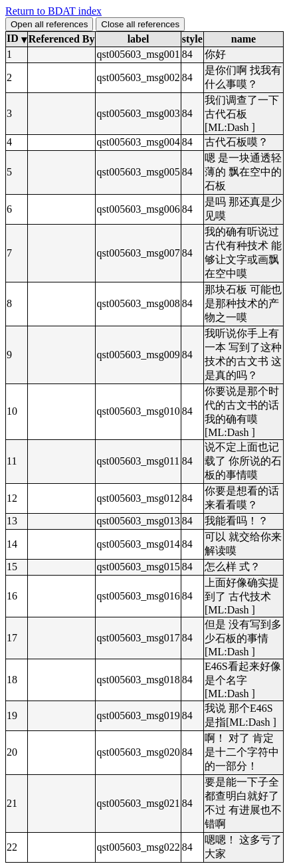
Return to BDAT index (53, 11)
